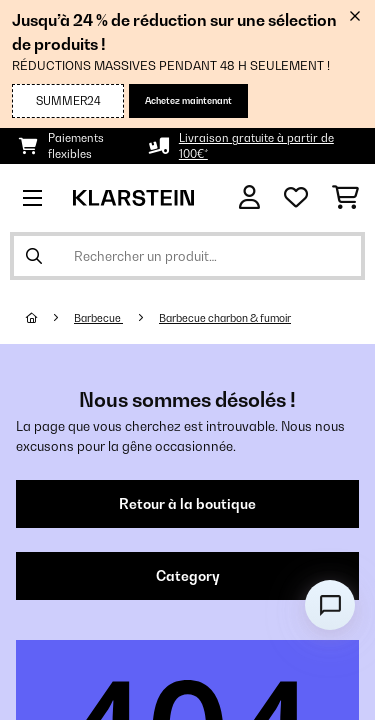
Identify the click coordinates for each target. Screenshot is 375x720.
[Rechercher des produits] (187, 256)
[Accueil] (50, 318)
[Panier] (345, 198)
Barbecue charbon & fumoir (225, 318)
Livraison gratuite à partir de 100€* (256, 146)
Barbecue (98, 318)
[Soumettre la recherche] (34, 256)
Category (188, 576)
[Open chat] (330, 605)
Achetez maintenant (188, 100)
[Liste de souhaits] (296, 198)
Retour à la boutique (187, 504)
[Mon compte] (249, 197)
